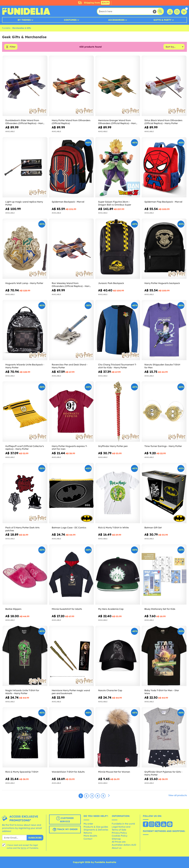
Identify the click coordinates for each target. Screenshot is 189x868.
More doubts (90, 836)
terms (23, 848)
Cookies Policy (120, 836)
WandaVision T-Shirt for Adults (68, 772)
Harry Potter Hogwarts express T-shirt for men (69, 448)
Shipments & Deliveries (96, 830)
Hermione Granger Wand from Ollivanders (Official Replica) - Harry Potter (118, 122)
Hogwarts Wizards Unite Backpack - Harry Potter (25, 366)
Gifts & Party (162, 20)
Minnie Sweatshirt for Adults (67, 609)
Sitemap (116, 839)
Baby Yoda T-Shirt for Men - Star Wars (162, 692)
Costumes (70, 20)
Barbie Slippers (13, 609)
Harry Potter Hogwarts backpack (162, 283)
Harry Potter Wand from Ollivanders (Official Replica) (71, 122)
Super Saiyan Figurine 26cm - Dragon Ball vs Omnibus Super (115, 203)
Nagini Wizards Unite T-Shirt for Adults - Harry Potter (22, 692)
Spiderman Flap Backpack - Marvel (163, 202)
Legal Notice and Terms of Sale (121, 828)
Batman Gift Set (153, 528)
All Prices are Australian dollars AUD (124, 843)
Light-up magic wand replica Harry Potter (24, 203)
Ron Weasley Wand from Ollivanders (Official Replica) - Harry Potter (71, 285)
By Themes (24, 20)
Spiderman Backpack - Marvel (68, 202)
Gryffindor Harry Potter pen (113, 446)
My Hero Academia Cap (111, 609)
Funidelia (6, 28)
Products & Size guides (96, 827)
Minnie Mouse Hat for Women (114, 772)
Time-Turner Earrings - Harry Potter (163, 446)
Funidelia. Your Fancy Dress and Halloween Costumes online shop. (26, 11)
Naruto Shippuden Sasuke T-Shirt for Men (162, 366)
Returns (88, 833)
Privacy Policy (119, 833)
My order (88, 824)
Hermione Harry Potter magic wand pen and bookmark (71, 692)
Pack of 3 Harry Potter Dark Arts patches (22, 529)
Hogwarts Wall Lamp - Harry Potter (24, 283)
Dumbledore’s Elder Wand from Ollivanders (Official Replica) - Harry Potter (25, 122)
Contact (88, 839)
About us (117, 848)
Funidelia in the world (123, 824)
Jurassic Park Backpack (111, 283)
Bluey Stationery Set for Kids (160, 609)
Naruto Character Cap (110, 690)
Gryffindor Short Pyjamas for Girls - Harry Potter (163, 773)
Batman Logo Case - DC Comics (69, 528)
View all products (178, 795)
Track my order (65, 830)
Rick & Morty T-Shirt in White (113, 528)
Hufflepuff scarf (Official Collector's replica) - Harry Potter (25, 448)
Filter (13, 47)
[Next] (109, 796)
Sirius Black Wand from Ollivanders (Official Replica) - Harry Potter (163, 122)
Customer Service (65, 820)
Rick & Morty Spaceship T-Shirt (22, 772)
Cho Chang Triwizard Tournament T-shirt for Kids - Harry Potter (117, 366)
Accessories (116, 20)
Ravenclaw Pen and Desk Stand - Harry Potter (70, 366)
